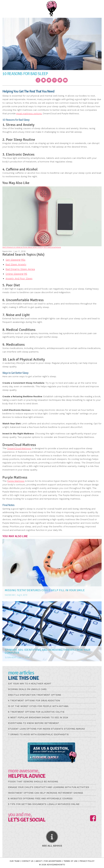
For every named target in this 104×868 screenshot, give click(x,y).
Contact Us (27, 861)
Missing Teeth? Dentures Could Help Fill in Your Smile (45, 590)
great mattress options (29, 113)
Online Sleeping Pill (16, 274)
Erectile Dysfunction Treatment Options (35, 695)
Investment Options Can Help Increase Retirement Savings (45, 793)
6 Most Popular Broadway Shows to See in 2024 (38, 717)
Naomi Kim (7, 251)
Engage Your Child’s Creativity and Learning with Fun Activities (49, 787)
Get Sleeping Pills (15, 260)
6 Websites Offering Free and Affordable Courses (40, 798)
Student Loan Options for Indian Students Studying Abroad (46, 729)
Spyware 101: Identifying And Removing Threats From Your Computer (48, 651)
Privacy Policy (87, 861)
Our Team (15, 861)
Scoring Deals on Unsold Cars (27, 689)
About (39, 861)
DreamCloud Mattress (19, 448)
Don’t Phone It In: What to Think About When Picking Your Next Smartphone (32, 247)
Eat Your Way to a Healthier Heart (30, 684)
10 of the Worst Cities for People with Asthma (38, 706)
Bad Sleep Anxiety (16, 265)
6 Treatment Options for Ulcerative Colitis (36, 712)
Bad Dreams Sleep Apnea (20, 269)
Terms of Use (71, 861)
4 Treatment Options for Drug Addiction (34, 700)
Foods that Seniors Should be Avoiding (33, 781)
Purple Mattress (16, 481)
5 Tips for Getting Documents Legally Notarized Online (44, 804)
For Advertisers (53, 861)
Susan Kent (11, 657)
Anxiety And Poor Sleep (19, 279)
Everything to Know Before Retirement (34, 723)
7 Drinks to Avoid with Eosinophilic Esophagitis (38, 734)
